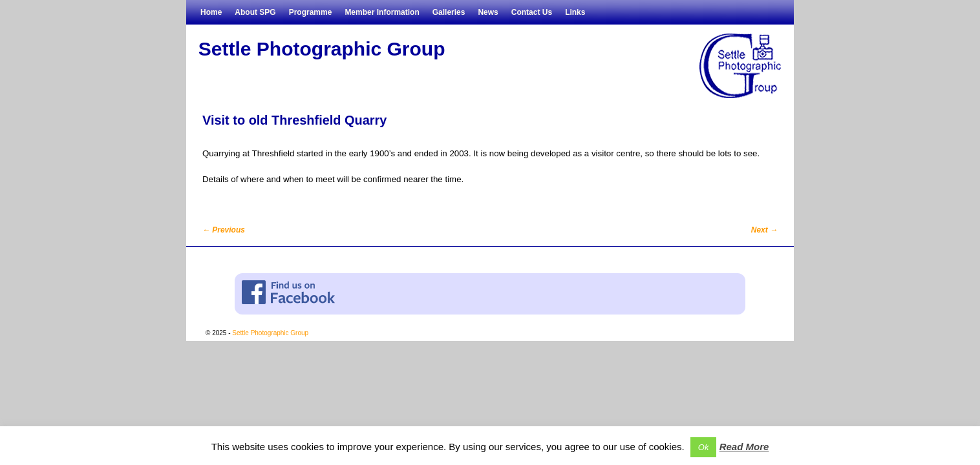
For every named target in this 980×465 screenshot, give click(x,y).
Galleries (449, 12)
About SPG (255, 12)
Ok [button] (704, 447)
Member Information (382, 12)
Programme (311, 12)
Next (764, 230)
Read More (744, 447)
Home (211, 12)
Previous (224, 230)
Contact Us (532, 12)
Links (575, 12)
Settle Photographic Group (322, 49)
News (488, 12)
